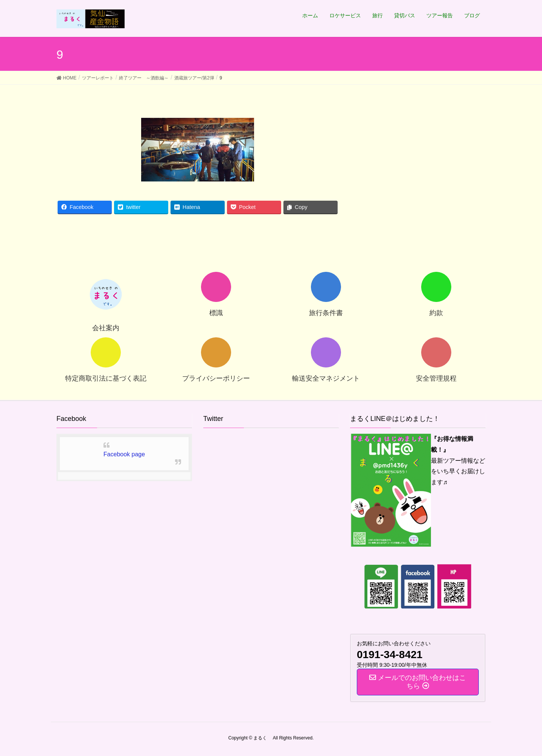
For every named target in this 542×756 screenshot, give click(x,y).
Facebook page (124, 454)
